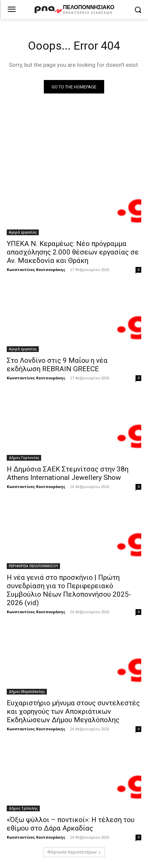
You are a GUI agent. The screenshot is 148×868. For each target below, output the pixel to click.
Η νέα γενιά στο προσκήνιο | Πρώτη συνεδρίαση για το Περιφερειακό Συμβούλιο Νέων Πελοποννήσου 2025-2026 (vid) (69, 590)
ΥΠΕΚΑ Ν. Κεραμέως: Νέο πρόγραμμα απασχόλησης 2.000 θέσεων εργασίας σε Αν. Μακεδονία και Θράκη (73, 252)
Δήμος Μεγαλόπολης (27, 691)
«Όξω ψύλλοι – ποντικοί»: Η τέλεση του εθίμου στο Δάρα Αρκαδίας (71, 824)
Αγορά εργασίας (23, 232)
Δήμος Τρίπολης (23, 808)
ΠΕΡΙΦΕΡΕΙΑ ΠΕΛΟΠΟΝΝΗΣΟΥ (33, 566)
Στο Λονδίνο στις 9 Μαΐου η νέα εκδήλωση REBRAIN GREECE (57, 365)
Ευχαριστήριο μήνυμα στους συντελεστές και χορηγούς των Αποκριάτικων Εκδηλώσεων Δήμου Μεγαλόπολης (73, 711)
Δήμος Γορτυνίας (24, 458)
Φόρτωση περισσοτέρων (74, 852)
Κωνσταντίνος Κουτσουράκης (36, 269)
